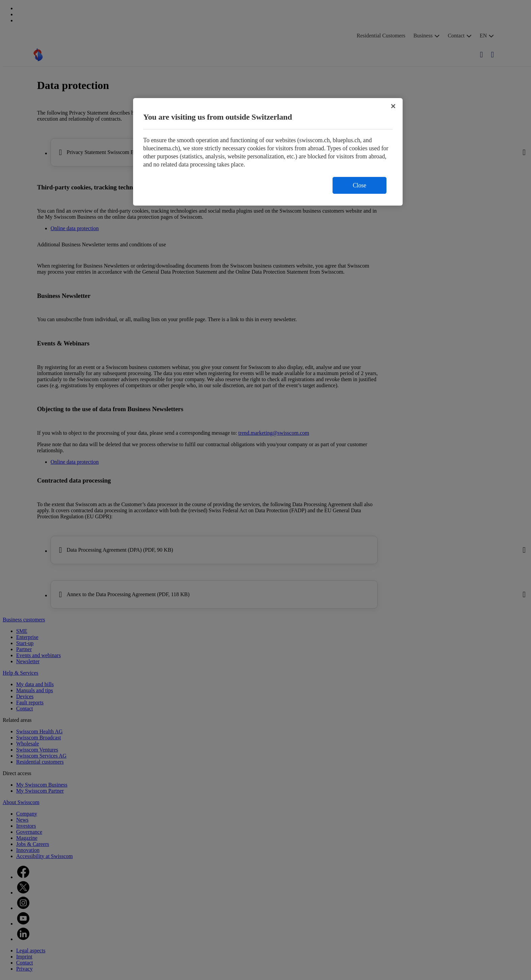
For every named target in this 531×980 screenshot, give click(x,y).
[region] (268, 152)
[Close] (393, 106)
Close (360, 185)
